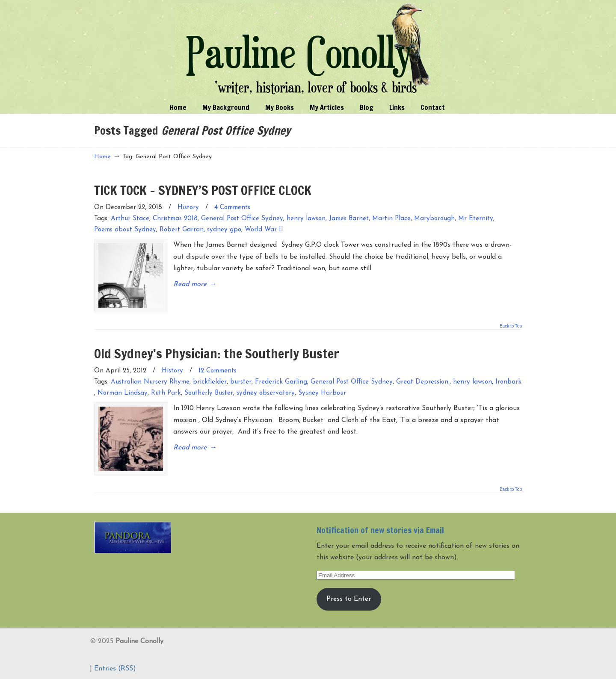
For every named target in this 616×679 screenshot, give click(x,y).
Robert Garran (182, 230)
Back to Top (511, 326)
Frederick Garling (281, 382)
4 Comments (232, 208)
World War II (264, 230)
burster (241, 382)
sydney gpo (224, 230)
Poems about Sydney (125, 230)
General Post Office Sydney (242, 219)
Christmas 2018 (175, 219)
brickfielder (210, 382)
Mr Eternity (476, 219)
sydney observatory (266, 393)
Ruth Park (166, 393)
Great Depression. (423, 382)
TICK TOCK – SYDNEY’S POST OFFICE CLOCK (203, 190)
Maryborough (434, 219)
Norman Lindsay (123, 393)
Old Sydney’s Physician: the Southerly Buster (217, 353)
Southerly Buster (209, 393)
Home (102, 157)
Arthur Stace (130, 219)
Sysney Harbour (322, 393)
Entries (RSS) (115, 668)
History (188, 208)
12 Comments (218, 370)
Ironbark (508, 382)
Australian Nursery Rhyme (150, 382)
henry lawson (306, 219)
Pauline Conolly (308, 50)
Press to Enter (349, 598)
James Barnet (349, 219)
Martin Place (391, 219)
